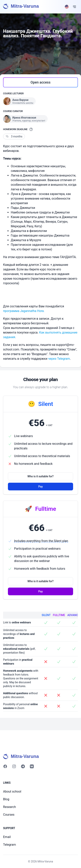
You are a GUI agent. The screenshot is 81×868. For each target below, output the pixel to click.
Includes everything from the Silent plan (41, 541)
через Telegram (59, 359)
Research (9, 807)
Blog (6, 799)
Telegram (9, 845)
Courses (9, 815)
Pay (40, 487)
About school (12, 791)
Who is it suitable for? (40, 476)
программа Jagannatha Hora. (24, 311)
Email (7, 837)
